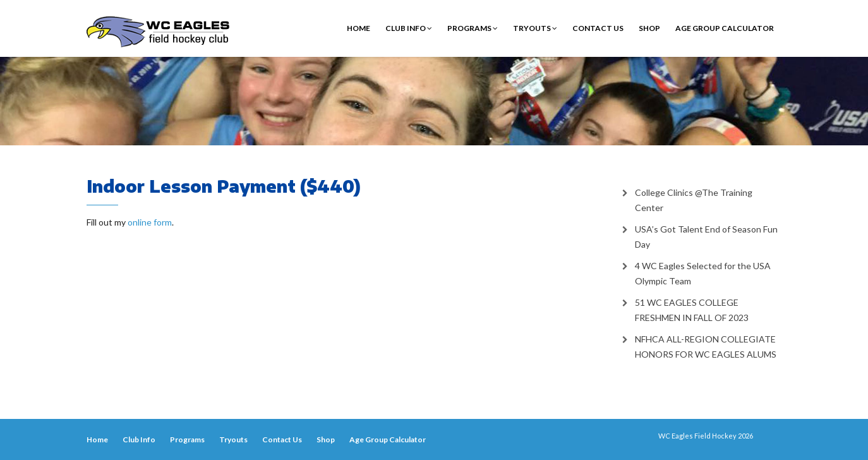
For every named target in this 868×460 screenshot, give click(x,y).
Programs (473, 28)
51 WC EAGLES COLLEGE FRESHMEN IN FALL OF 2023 (692, 310)
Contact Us (598, 28)
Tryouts (535, 28)
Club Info (409, 28)
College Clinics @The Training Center (694, 200)
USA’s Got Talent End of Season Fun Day (706, 237)
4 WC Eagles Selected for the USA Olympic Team (703, 273)
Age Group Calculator (725, 28)
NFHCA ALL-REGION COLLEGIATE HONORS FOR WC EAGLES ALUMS (706, 347)
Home (359, 28)
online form (150, 222)
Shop (649, 28)
